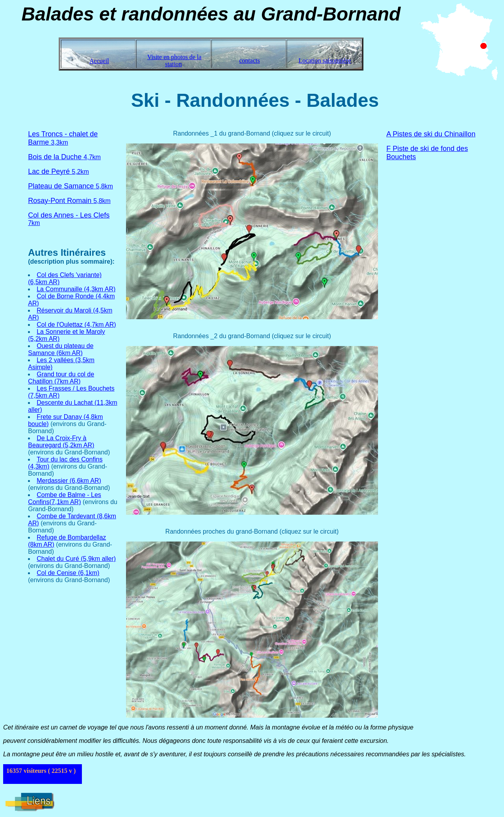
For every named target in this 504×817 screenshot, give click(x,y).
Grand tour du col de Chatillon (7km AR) (61, 378)
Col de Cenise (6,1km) (68, 573)
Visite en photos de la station (174, 60)
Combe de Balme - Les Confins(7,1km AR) (65, 498)
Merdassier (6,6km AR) (69, 481)
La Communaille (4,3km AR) (76, 289)
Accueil (99, 61)
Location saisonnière (325, 60)
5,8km (70, 186)
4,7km (64, 157)
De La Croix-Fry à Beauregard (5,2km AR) (61, 442)
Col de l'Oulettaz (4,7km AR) (76, 325)
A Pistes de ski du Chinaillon (431, 134)
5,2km (58, 172)
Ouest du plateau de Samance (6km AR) (61, 349)
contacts (250, 60)
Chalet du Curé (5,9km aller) (76, 559)
